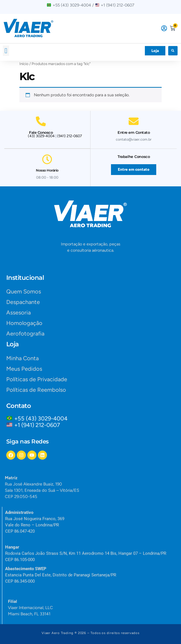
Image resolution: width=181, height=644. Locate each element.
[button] (6, 51)
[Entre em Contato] (134, 119)
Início (24, 64)
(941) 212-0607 (70, 136)
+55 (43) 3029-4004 (42, 418)
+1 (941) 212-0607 (37, 425)
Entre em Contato (134, 130)
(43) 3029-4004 (41, 136)
